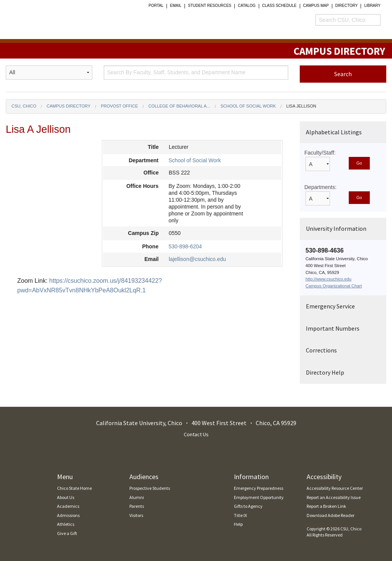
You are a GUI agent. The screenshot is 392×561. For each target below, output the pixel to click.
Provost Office (119, 106)
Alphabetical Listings (334, 132)
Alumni (137, 497)
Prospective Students (150, 488)
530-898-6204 (185, 246)
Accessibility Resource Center (335, 488)
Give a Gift (67, 533)
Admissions (68, 515)
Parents (137, 506)
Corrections (321, 350)
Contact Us (196, 434)
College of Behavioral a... (179, 106)
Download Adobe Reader (331, 515)
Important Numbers (333, 328)
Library (372, 6)
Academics (68, 506)
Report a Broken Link (326, 506)
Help (238, 524)
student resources (210, 6)
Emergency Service (330, 306)
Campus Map (316, 6)
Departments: (320, 187)
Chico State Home (74, 488)
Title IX (240, 515)
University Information (336, 228)
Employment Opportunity (259, 497)
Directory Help (325, 372)
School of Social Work (248, 106)
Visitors (136, 515)
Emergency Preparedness (259, 488)
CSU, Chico (24, 106)
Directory (347, 6)
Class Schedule (279, 6)
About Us (66, 497)
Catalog (247, 6)
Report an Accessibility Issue (334, 497)
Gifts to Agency (248, 506)
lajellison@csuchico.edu (198, 259)
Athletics (66, 524)
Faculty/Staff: (320, 153)
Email (176, 6)
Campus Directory (69, 106)
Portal (156, 6)
